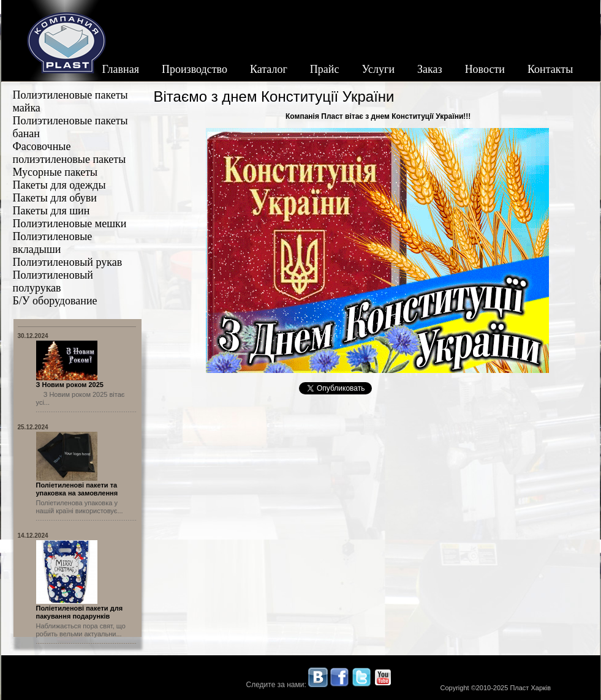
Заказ (430, 69)
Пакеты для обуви (55, 198)
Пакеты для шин (51, 211)
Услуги (378, 69)
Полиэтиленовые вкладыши (53, 243)
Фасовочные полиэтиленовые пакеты (70, 153)
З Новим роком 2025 (70, 385)
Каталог (269, 69)
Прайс (325, 69)
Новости (485, 69)
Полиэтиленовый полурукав (53, 281)
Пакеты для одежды (59, 185)
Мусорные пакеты (55, 172)
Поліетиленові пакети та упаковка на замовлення (77, 489)
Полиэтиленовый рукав (68, 262)
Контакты (550, 69)
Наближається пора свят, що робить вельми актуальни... (81, 630)
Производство (195, 69)
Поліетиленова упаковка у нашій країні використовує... (80, 507)
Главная (121, 69)
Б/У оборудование (55, 301)
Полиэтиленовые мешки (70, 224)
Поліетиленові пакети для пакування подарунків (80, 612)
